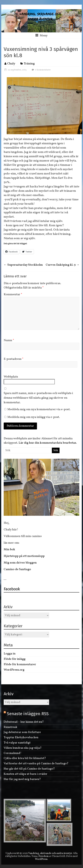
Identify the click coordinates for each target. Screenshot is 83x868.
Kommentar (13, 294)
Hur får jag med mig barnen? (22, 779)
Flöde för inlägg (15, 659)
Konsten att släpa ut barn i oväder (25, 774)
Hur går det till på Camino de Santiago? (29, 769)
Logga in (10, 654)
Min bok (9, 549)
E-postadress (14, 359)
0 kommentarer (41, 70)
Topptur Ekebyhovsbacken (21, 737)
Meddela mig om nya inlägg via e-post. (34, 417)
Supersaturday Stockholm (23, 265)
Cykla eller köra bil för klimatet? (25, 758)
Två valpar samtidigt (17, 743)
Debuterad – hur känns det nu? (24, 722)
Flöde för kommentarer (20, 664)
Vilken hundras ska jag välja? (23, 748)
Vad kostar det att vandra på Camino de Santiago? (36, 764)
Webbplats (11, 377)
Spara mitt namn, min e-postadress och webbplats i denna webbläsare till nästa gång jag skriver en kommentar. (38, 398)
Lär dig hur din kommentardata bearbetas (47, 443)
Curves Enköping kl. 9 (63, 265)
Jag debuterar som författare (22, 732)
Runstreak (10, 727)
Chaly (11, 64)
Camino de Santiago (18, 569)
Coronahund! (13, 753)
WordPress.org (14, 670)
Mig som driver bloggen (20, 563)
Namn (9, 340)
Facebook (12, 589)
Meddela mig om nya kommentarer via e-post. (39, 409)
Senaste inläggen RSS (28, 714)
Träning (29, 64)
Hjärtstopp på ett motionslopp (24, 556)
